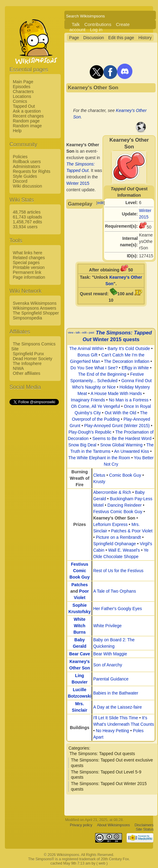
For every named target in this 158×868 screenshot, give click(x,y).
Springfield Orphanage (114, 544)
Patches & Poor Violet (132, 531)
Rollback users (27, 162)
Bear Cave (80, 654)
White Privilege (107, 626)
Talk (76, 24)
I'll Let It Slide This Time (115, 718)
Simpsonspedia (27, 318)
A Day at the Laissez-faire (117, 707)
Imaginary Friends (88, 400)
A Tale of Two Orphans (114, 591)
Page (74, 38)
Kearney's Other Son (114, 518)
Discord (20, 181)
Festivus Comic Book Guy (118, 512)
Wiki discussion (27, 186)
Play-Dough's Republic (90, 432)
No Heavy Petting (112, 731)
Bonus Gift (87, 355)
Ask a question (27, 111)
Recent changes (28, 116)
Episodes (22, 87)
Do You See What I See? (94, 368)
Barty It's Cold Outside (129, 348)
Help (17, 131)
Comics (20, 101)
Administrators (26, 166)
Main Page (23, 82)
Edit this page (121, 38)
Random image (27, 126)
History (145, 38)
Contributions (98, 24)
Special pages (26, 263)
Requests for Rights (32, 171)
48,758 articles (27, 212)
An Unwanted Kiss (131, 451)
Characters (23, 91)
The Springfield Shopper (36, 313)
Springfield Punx (28, 354)
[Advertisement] (34, 498)
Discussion (94, 38)
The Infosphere (27, 363)
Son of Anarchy (108, 665)
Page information (29, 277)
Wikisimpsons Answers (34, 308)
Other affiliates (27, 373)
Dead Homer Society (32, 359)
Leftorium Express (110, 524)
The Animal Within (86, 348)
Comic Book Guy (125, 475)
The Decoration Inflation (127, 361)
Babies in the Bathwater (116, 693)
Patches (80, 585)
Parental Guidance (111, 679)
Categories (79, 748)
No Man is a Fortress (129, 400)
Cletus (99, 475)
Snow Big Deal (82, 445)
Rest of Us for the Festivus (118, 571)
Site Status (145, 830)
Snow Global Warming (121, 445)
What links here (27, 253)
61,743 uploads (27, 217)
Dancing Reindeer (124, 505)
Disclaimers (144, 825)
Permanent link (27, 272)
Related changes (29, 258)
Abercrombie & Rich (112, 492)
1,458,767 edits (27, 222)
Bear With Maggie (110, 654)
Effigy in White (135, 368)
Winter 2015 (78, 183)
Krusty (99, 482)
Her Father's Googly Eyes (117, 609)
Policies (20, 157)
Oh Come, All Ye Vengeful (95, 406)
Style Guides (25, 176)
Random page (26, 121)
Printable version (29, 267)
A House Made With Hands (116, 393)
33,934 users (25, 227)
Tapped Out (24, 106)
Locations (22, 96)
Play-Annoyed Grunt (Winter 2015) (117, 426)
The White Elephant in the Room (99, 458)
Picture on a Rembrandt (118, 537)
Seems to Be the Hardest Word (122, 438)
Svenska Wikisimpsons (35, 303)
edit (101, 203)
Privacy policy (81, 825)
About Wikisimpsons (113, 825)
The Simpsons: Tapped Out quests (102, 754)
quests (131, 339)
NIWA (18, 368)
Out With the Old (120, 413)
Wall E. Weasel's (124, 550)
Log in (96, 30)
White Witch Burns (80, 626)
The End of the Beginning (102, 374)
